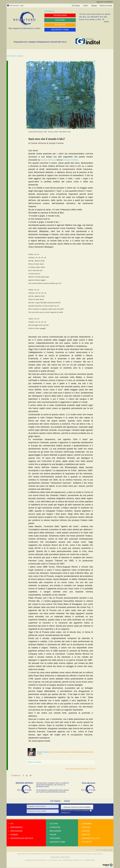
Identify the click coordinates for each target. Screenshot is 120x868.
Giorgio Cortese (71, 160)
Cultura (19, 56)
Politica (86, 828)
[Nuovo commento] (34, 762)
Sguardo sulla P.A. (91, 839)
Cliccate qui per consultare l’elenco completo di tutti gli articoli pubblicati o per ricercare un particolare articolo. (52, 785)
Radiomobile (17, 828)
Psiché (53, 835)
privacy (87, 811)
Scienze (14, 835)
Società (86, 831)
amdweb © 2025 (107, 850)
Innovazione (16, 831)
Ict (12, 824)
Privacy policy (65, 857)
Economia (87, 824)
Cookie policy (55, 857)
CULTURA (11, 56)
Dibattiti (86, 835)
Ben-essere (55, 831)
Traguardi (55, 839)
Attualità (87, 842)
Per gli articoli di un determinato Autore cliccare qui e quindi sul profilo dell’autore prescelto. (52, 791)
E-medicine (55, 828)
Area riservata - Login (18, 5)
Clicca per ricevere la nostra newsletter (77, 807)
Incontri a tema (57, 842)
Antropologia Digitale (22, 839)
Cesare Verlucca (48, 160)
